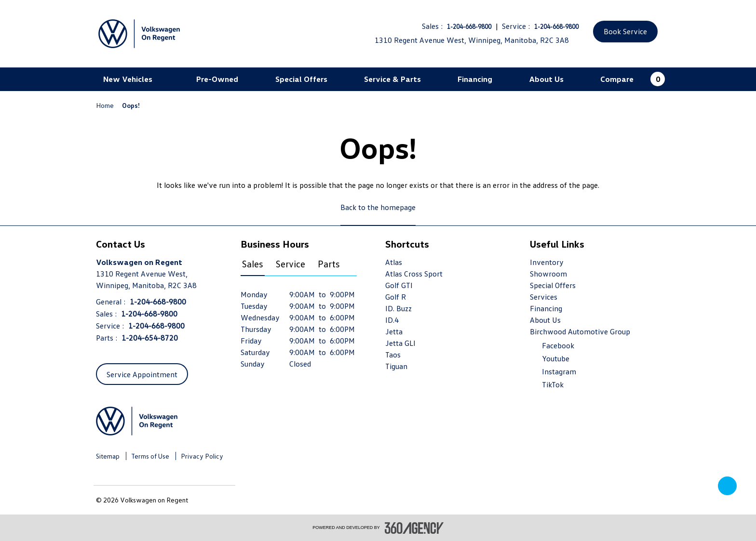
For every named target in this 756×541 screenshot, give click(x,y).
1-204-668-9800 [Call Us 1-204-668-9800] (469, 26)
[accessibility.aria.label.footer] (414, 528)
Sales (253, 264)
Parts (329, 264)
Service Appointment (142, 374)
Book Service (625, 31)
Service (290, 264)
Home (106, 105)
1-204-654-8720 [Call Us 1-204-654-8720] (150, 338)
